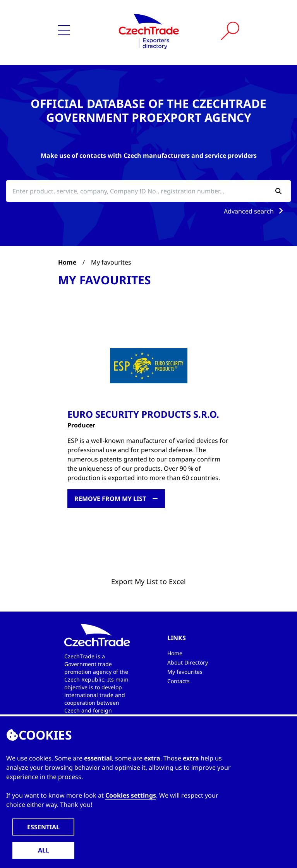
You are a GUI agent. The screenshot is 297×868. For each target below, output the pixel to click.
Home (67, 262)
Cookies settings (131, 795)
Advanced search (255, 211)
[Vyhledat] (230, 31)
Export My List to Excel (148, 581)
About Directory (188, 662)
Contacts (179, 681)
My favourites (185, 672)
